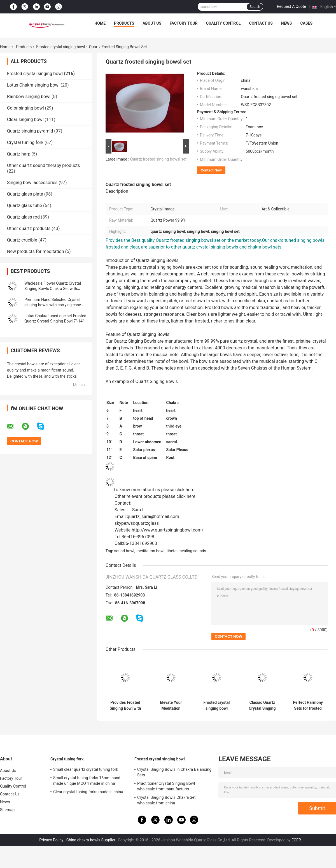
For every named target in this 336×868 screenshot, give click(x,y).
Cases (306, 23)
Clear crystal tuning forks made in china (88, 792)
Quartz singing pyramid (30, 131)
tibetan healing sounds (186, 551)
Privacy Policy (51, 840)
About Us (152, 23)
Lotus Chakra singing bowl (33, 85)
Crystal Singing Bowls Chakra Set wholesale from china (166, 800)
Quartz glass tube (25, 206)
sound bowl (124, 551)
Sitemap (7, 810)
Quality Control (223, 23)
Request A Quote (291, 6)
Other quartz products (29, 228)
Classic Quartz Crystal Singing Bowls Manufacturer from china (262, 705)
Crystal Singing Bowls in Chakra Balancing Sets (174, 772)
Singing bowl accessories (32, 183)
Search (255, 7)
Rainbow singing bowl (29, 97)
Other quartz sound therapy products (43, 165)
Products (124, 23)
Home (100, 23)
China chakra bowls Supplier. (92, 840)
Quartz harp (19, 154)
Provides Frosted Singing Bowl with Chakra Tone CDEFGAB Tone (125, 705)
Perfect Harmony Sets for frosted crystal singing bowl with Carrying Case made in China (308, 705)
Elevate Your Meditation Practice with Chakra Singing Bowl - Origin (171, 705)
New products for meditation (35, 251)
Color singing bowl (25, 108)
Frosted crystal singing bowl (60, 47)
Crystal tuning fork (25, 142)
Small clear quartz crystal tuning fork (86, 769)
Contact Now (211, 170)
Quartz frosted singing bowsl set (158, 159)
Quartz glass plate (25, 194)
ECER (296, 840)
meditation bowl (150, 551)
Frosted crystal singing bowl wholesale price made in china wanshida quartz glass (217, 705)
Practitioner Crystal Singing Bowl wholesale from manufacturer (166, 786)
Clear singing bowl (25, 119)
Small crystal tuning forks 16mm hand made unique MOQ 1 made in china (87, 781)
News (287, 23)
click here (185, 490)
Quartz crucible (22, 240)
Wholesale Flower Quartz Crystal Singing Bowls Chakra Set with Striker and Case (53, 289)
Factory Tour (184, 23)
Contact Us (261, 23)
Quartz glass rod (23, 217)
